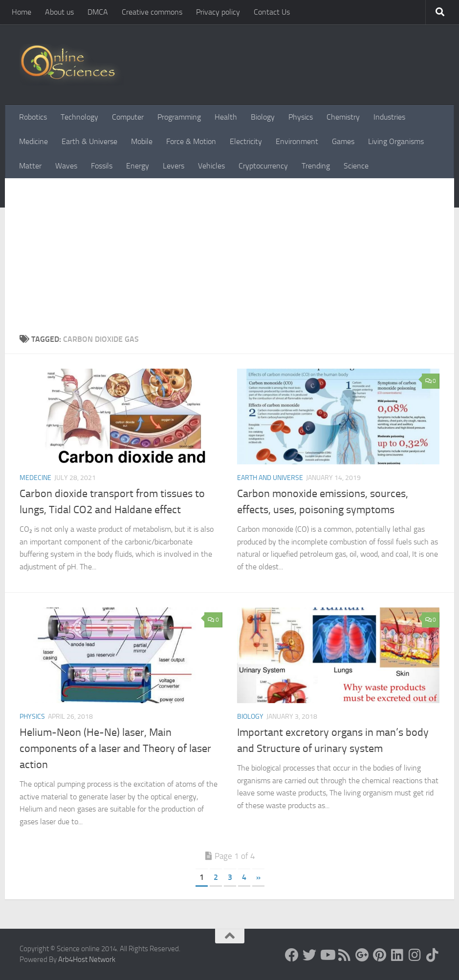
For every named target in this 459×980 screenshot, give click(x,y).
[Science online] (292, 955)
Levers (174, 166)
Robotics (33, 117)
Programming (179, 117)
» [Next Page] (258, 877)
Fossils (102, 166)
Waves (66, 166)
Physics (301, 117)
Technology (79, 117)
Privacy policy (218, 12)
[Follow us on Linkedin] (397, 955)
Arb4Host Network (87, 959)
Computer (128, 117)
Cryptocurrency (263, 166)
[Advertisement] (229, 251)
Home (22, 12)
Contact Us (272, 12)
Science (356, 166)
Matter (30, 166)
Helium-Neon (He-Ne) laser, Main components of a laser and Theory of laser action (115, 749)
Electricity (246, 141)
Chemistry (343, 117)
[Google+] (362, 955)
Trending (316, 166)
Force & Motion (191, 141)
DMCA (98, 12)
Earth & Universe (89, 141)
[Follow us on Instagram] (415, 955)
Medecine (35, 478)
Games (343, 141)
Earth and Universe (270, 478)
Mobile (142, 141)
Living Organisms (396, 141)
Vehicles (211, 166)
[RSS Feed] (345, 955)
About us (59, 12)
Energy (138, 166)
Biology (263, 117)
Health (226, 117)
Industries (389, 117)
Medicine (33, 141)
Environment (297, 141)
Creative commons (152, 12)
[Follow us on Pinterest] (380, 955)
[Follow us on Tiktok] (433, 955)
